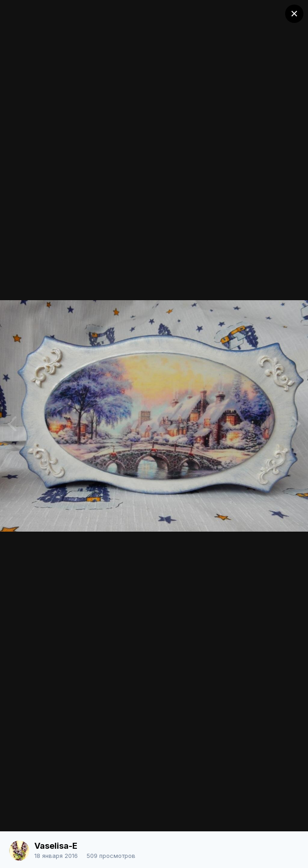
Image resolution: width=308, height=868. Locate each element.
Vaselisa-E (56, 846)
